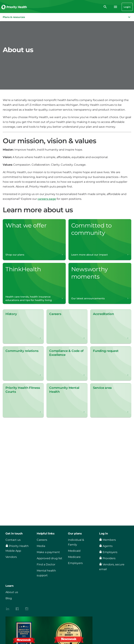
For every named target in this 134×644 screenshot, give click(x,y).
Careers (42, 540)
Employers (75, 563)
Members (109, 540)
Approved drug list (49, 558)
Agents (108, 546)
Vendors (11, 557)
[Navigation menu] (115, 7)
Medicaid (74, 551)
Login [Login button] (127, 7)
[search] (105, 7)
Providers (109, 558)
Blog (9, 598)
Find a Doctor (46, 564)
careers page (47, 199)
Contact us (13, 540)
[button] (67, 17)
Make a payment (48, 552)
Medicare (74, 557)
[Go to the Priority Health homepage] (14, 7)
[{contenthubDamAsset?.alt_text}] (8, 609)
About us (12, 592)
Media (41, 546)
